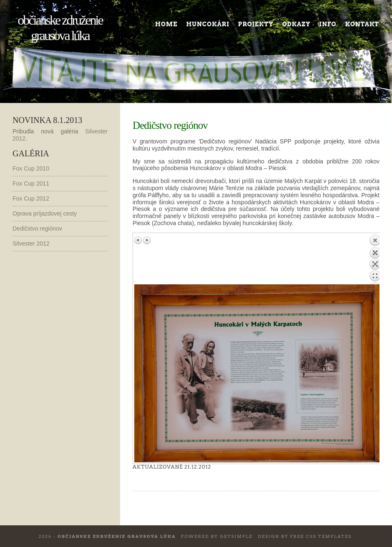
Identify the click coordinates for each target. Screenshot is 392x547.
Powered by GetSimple (217, 536)
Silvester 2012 (31, 243)
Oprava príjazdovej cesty (45, 213)
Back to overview (375, 259)
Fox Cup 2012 (31, 198)
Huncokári (207, 24)
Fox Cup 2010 (31, 168)
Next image (147, 240)
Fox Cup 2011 (31, 183)
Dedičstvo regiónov (37, 228)
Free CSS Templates (321, 536)
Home (166, 24)
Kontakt (362, 24)
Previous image (138, 240)
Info (328, 24)
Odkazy (297, 24)
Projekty (256, 24)
